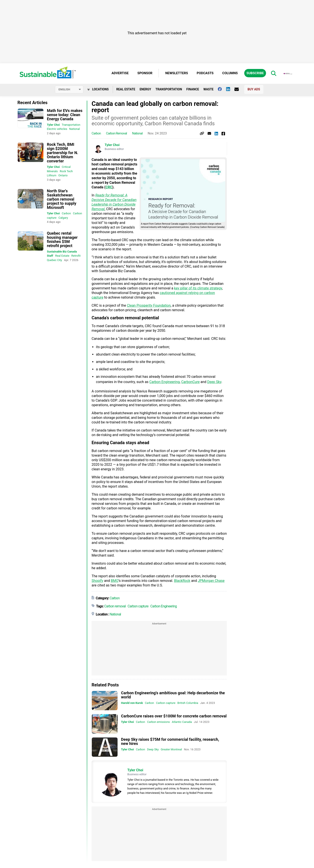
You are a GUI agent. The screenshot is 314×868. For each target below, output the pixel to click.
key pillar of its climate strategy (198, 288)
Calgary (63, 218)
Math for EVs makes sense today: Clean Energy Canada (65, 115)
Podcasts (205, 73)
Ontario (63, 175)
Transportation (169, 89)
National (74, 129)
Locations (98, 89)
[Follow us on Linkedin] (230, 89)
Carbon (66, 213)
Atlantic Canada (182, 722)
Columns (230, 73)
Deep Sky (214, 382)
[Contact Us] (239, 89)
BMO (115, 581)
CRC (109, 187)
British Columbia (188, 703)
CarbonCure (190, 382)
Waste (209, 89)
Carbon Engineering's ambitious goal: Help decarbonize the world (173, 695)
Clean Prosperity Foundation (149, 305)
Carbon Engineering (165, 382)
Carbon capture (138, 606)
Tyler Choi (53, 125)
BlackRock (182, 581)
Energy (145, 89)
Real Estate (126, 89)
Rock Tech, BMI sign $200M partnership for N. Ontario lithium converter (63, 153)
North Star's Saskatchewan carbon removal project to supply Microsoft (62, 199)
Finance (193, 89)
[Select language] (69, 89)
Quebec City (54, 260)
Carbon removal (116, 133)
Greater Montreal (171, 749)
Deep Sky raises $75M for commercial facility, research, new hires (170, 741)
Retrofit (76, 256)
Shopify (97, 581)
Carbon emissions (158, 722)
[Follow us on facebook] (222, 89)
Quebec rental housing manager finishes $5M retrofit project (62, 239)
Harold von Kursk (132, 703)
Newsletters (177, 73)
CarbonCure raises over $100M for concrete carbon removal (174, 716)
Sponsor (145, 73)
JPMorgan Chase (211, 581)
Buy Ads (254, 89)
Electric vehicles (57, 129)
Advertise (120, 73)
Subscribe (255, 73)
